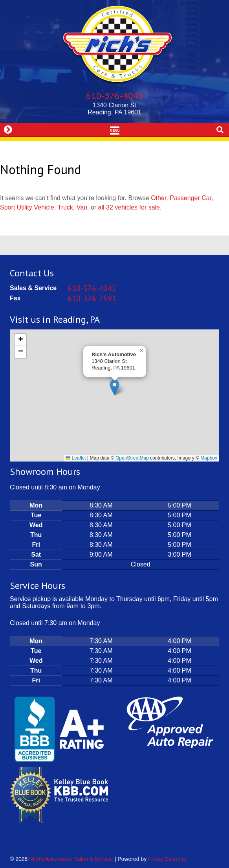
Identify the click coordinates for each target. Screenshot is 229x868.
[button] (114, 387)
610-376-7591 (92, 298)
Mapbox (209, 458)
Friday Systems (167, 859)
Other (158, 198)
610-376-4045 (115, 96)
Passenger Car (191, 198)
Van (82, 207)
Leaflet (76, 458)
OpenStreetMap (132, 458)
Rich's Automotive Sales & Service (71, 859)
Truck (65, 207)
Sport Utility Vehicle (27, 207)
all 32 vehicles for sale (129, 207)
